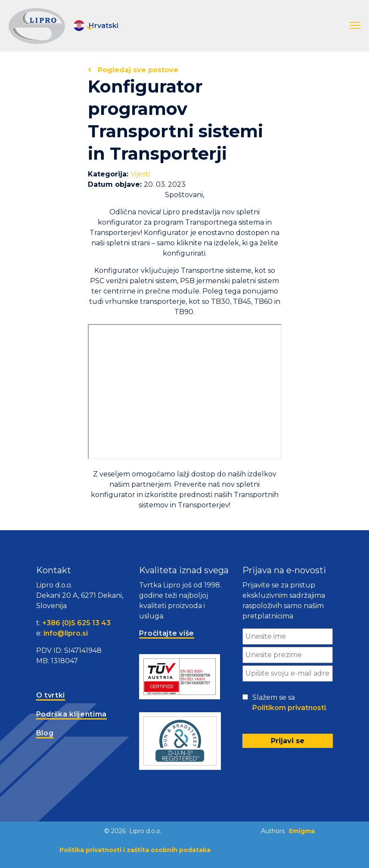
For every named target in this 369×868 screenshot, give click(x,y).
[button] (355, 26)
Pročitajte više (167, 633)
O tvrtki (51, 695)
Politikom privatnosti (289, 708)
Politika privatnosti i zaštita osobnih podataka (135, 850)
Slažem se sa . (290, 703)
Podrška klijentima (72, 714)
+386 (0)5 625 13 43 (76, 623)
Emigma (302, 831)
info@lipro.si (66, 633)
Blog (45, 733)
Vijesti (140, 174)
